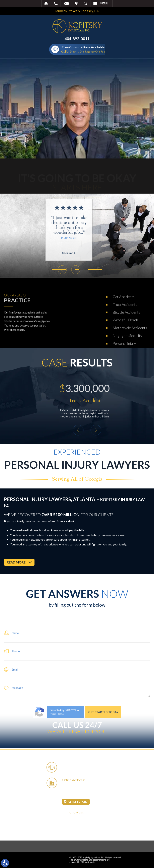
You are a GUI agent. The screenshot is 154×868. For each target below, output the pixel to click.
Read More (52, 238)
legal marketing (99, 860)
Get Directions (78, 802)
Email (66, 3)
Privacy (53, 748)
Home (46, 3)
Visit (76, 3)
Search (86, 3)
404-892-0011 (77, 39)
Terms (61, 748)
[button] (45, 270)
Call (56, 3)
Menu (104, 3)
